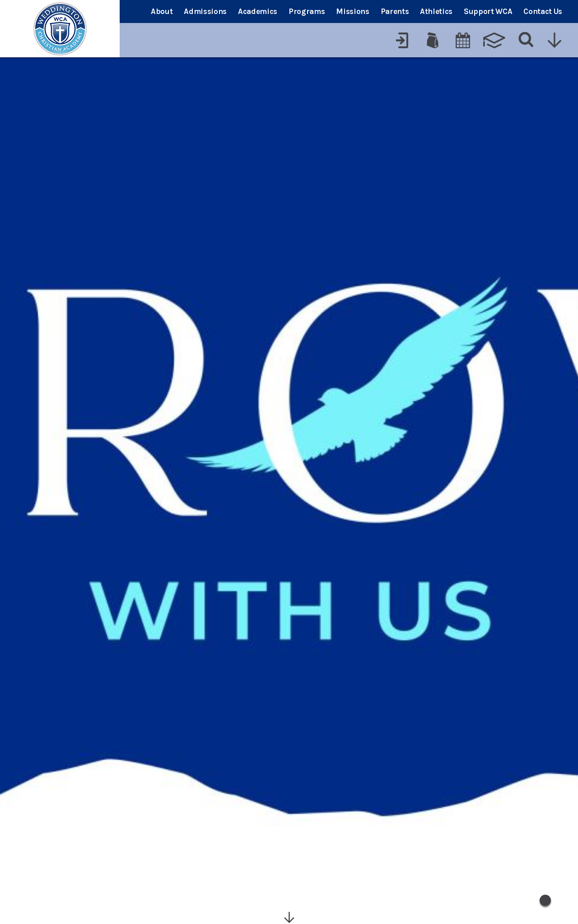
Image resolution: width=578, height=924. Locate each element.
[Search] (526, 40)
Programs (307, 11)
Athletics (436, 11)
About (162, 11)
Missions (352, 11)
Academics (258, 11)
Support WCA (488, 11)
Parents (395, 11)
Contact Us (543, 11)
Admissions (205, 11)
